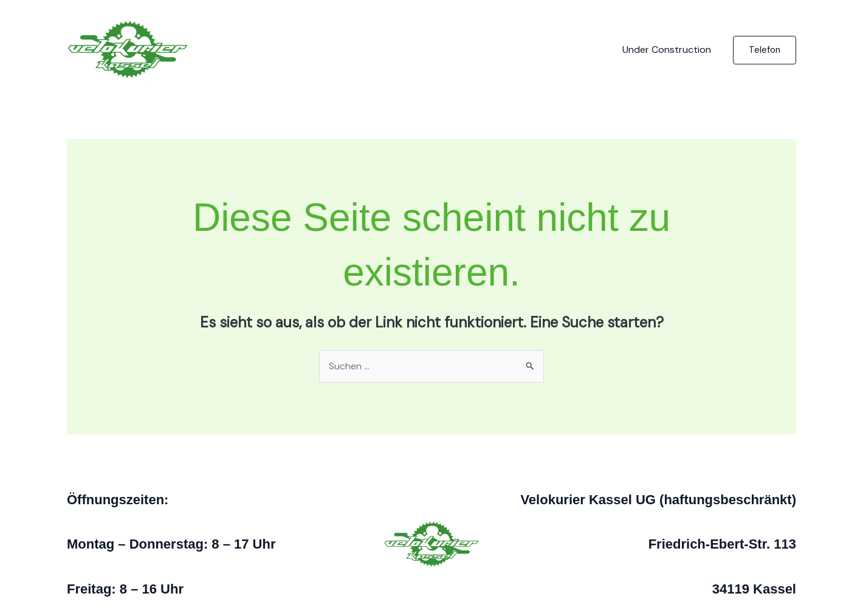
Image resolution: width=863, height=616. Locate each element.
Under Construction (667, 50)
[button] (765, 50)
